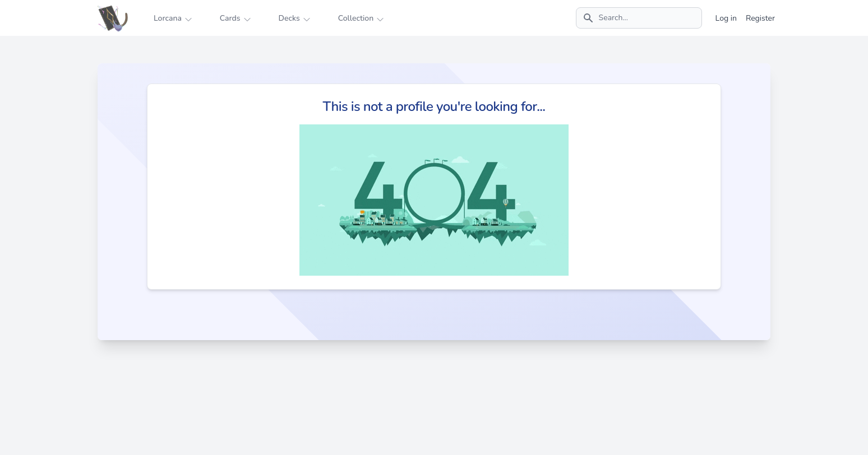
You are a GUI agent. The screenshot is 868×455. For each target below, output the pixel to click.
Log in (726, 18)
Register (760, 18)
